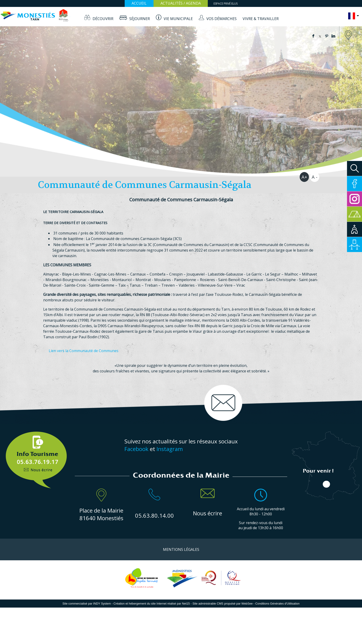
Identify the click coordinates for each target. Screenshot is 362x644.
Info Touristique (36, 457)
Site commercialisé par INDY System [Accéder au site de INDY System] (87, 604)
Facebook (136, 449)
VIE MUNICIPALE (178, 19)
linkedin (333, 36)
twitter (320, 36)
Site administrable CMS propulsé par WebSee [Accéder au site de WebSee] (223, 604)
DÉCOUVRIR (103, 19)
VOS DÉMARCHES (222, 19)
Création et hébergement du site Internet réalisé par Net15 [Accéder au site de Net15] (152, 604)
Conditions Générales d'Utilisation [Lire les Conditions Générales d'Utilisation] (278, 604)
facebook (313, 36)
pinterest (327, 36)
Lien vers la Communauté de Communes (84, 351)
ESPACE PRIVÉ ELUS (226, 4)
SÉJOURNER (140, 19)
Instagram (170, 449)
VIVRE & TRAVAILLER (261, 19)
